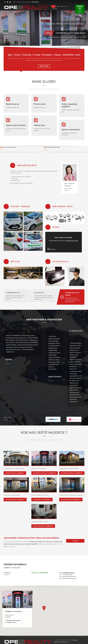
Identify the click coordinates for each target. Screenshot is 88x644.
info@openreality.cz (69, 570)
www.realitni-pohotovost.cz (70, 576)
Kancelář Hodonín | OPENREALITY (15, 471)
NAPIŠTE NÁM (44, 65)
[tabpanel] (44, 23)
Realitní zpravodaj (9, 146)
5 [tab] (82, 43)
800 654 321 (35, 2)
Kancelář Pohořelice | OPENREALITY (43, 524)
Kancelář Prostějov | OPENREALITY (15, 497)
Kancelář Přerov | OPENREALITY (42, 497)
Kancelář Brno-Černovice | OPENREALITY (45, 471)
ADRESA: (49, 33)
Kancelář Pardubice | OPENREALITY (71, 497)
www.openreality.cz (68, 572)
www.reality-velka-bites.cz (70, 574)
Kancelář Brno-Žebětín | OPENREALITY (72, 471)
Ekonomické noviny (53, 146)
